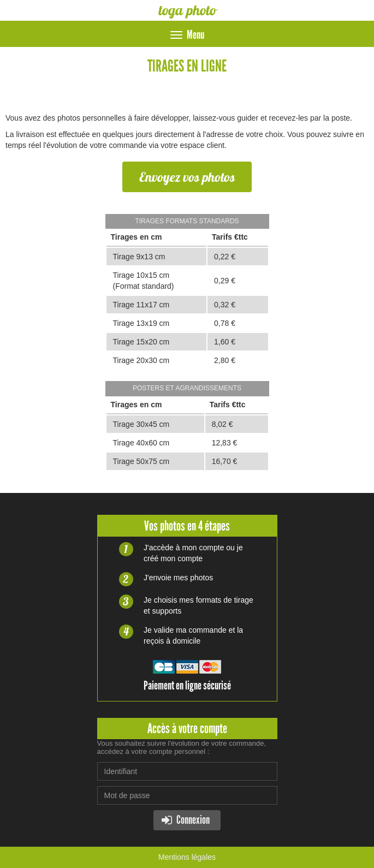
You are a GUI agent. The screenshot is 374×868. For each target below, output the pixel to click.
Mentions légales (187, 857)
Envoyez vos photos (187, 177)
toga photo (187, 10)
